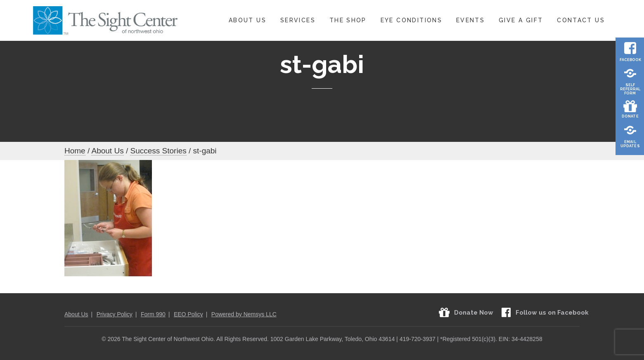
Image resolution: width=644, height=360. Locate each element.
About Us (247, 20)
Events (470, 20)
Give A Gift (521, 20)
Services (298, 20)
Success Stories (158, 151)
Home (75, 151)
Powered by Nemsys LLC (244, 314)
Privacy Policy (115, 314)
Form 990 (153, 314)
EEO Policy (188, 314)
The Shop (348, 20)
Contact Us (581, 20)
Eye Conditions (411, 20)
